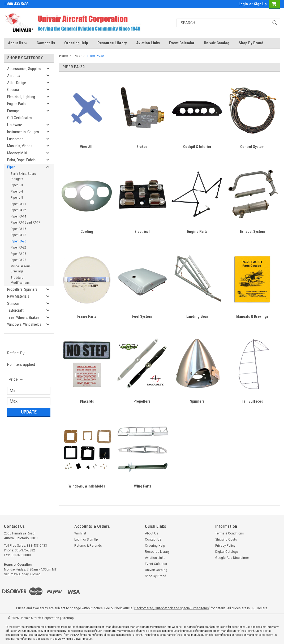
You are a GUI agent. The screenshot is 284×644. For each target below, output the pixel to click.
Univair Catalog (217, 43)
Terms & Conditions (230, 533)
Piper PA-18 (18, 235)
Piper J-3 (17, 185)
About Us (18, 43)
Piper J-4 (17, 191)
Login (243, 4)
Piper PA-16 (18, 229)
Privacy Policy (225, 546)
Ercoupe (13, 111)
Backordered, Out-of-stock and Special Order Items (172, 608)
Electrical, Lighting (21, 97)
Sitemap (68, 618)
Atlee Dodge (17, 83)
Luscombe (15, 139)
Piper (11, 167)
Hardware (15, 125)
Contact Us (46, 43)
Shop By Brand (251, 43)
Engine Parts (17, 104)
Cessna (13, 90)
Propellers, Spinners (22, 289)
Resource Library (112, 43)
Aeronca (14, 76)
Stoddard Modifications (20, 280)
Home (64, 56)
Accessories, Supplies (24, 69)
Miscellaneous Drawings (21, 269)
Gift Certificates (20, 118)
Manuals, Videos (20, 146)
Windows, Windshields (24, 324)
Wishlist (80, 533)
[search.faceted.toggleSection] (16, 379)
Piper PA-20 (18, 241)
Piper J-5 (17, 197)
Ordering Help (76, 43)
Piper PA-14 (18, 216)
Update (29, 412)
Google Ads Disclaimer (232, 558)
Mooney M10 (17, 153)
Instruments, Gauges (23, 132)
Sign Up (260, 4)
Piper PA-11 (18, 204)
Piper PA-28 (18, 260)
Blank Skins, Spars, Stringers (24, 176)
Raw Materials (18, 296)
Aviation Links (148, 43)
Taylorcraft (15, 310)
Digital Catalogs (227, 552)
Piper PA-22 (18, 247)
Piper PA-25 (18, 254)
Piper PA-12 (18, 210)
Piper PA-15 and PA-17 (25, 222)
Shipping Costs (226, 539)
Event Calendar (182, 43)
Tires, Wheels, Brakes (23, 317)
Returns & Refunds (88, 546)
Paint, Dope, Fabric (21, 160)
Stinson (13, 303)
